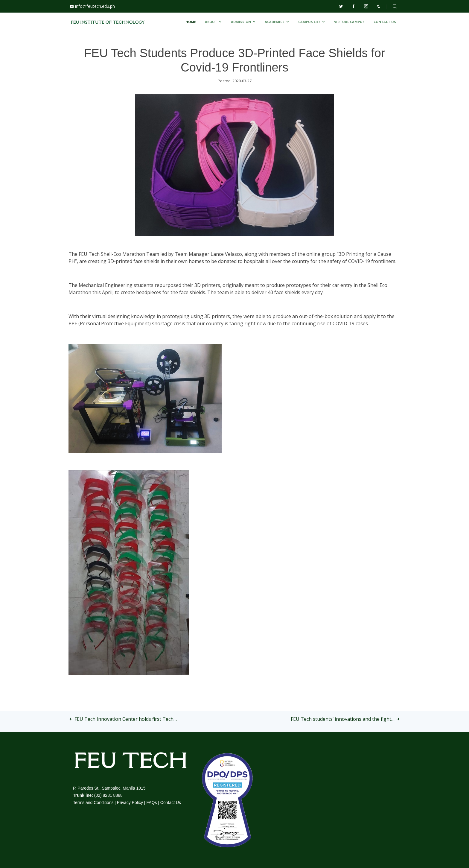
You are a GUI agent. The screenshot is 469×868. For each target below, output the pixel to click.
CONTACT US (385, 22)
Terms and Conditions (93, 802)
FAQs (151, 802)
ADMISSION (241, 22)
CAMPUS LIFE (309, 22)
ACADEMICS (275, 22)
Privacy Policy (130, 802)
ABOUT (211, 22)
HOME (191, 22)
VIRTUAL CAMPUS (349, 22)
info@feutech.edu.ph (95, 6)
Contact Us (171, 802)
